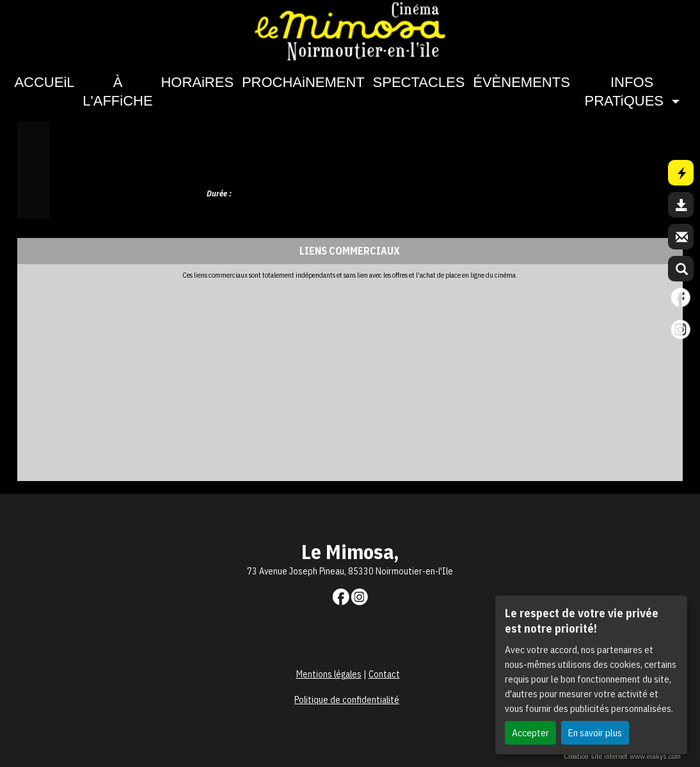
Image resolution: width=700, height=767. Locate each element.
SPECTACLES (419, 82)
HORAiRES (197, 82)
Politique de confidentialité (347, 700)
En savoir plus (595, 732)
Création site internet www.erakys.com (622, 756)
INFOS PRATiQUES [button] (626, 91)
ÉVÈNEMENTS (521, 82)
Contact (384, 674)
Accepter (530, 732)
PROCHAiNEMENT (303, 82)
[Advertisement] (334, 376)
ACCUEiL (44, 82)
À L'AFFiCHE (117, 91)
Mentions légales (329, 674)
